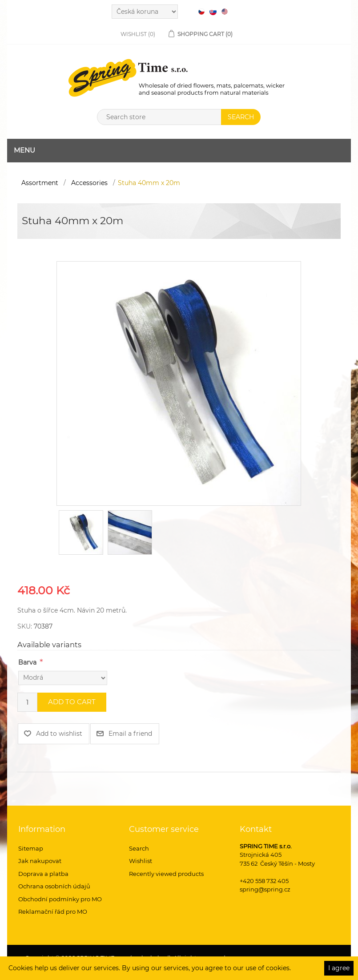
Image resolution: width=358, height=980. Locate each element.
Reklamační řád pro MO (53, 911)
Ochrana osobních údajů (54, 886)
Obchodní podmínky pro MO (60, 899)
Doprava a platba (43, 874)
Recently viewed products (166, 874)
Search (139, 848)
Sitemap (31, 848)
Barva (27, 662)
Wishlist (141, 861)
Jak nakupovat (40, 861)
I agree (339, 968)
